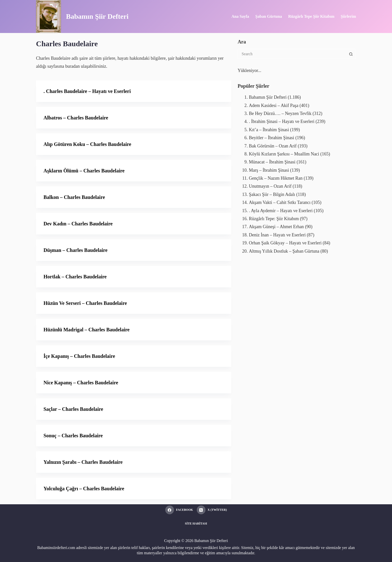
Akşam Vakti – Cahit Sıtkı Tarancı (280, 202)
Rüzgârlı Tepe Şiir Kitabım (311, 16)
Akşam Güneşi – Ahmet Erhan (276, 227)
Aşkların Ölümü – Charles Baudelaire (84, 171)
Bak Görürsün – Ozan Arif (273, 146)
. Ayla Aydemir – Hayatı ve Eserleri (281, 211)
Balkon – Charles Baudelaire (74, 197)
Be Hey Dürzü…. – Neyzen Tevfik (280, 113)
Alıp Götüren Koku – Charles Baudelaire (87, 144)
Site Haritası (196, 524)
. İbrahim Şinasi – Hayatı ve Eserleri (281, 121)
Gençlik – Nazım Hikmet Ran (276, 178)
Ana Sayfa (240, 16)
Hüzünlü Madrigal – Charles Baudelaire (86, 330)
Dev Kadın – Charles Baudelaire (78, 224)
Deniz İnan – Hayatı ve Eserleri (277, 235)
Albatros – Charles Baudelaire (76, 118)
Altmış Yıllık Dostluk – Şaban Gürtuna (284, 251)
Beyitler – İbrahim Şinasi (271, 138)
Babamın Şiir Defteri (97, 16)
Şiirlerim (348, 16)
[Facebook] (179, 510)
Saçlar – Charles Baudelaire (73, 409)
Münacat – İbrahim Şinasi (272, 162)
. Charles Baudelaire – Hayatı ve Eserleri (87, 91)
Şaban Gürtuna (268, 16)
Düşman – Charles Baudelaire (75, 250)
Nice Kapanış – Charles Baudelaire (81, 383)
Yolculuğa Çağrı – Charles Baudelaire (84, 489)
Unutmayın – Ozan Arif (270, 186)
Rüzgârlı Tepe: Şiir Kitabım (274, 219)
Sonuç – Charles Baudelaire (73, 436)
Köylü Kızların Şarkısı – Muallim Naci (284, 154)
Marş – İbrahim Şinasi (269, 170)
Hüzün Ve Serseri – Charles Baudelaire (85, 303)
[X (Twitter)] (212, 510)
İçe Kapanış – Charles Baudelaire (79, 356)
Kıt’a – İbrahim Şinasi (269, 130)
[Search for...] (292, 54)
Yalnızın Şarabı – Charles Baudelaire (83, 462)
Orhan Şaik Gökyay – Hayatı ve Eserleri (285, 243)
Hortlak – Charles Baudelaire (75, 277)
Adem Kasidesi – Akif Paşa (273, 105)
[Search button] (351, 54)
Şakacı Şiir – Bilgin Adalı (272, 194)
